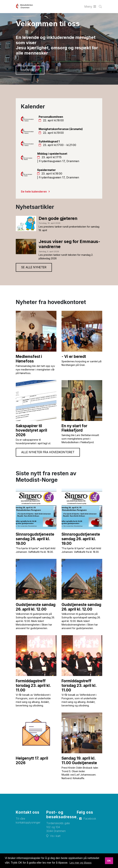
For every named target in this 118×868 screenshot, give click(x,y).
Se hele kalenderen (34, 192)
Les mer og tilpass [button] (81, 863)
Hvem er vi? (30, 70)
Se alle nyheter (34, 267)
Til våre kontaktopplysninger (28, 821)
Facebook (90, 819)
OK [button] (109, 861)
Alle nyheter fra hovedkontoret (48, 452)
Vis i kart (55, 836)
